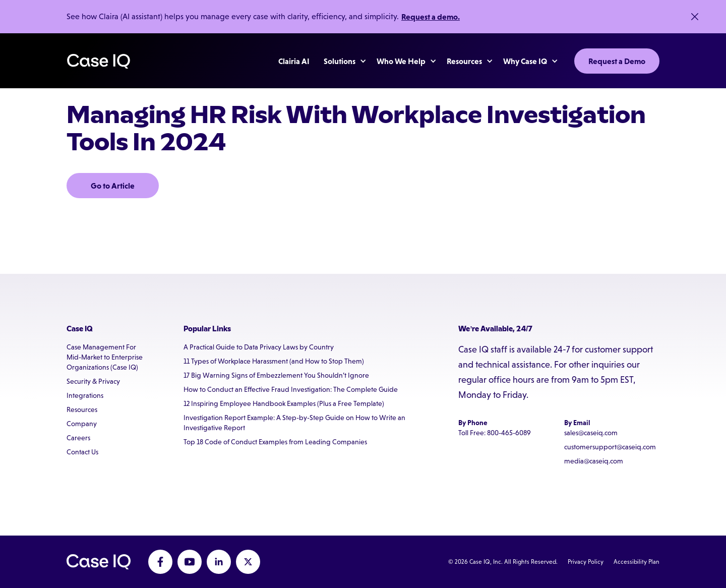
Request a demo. (431, 17)
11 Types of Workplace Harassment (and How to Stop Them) (274, 361)
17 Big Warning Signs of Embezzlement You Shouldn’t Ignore (276, 375)
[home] (99, 61)
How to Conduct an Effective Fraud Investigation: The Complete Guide (291, 389)
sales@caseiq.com (591, 433)
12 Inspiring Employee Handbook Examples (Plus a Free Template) (284, 403)
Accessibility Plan (637, 562)
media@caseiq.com (594, 461)
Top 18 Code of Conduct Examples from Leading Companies (275, 442)
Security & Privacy (93, 381)
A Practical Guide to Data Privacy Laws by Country (259, 347)
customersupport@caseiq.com (610, 447)
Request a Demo (617, 61)
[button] (340, 61)
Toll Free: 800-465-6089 (495, 433)
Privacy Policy (586, 562)
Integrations (85, 395)
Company (82, 424)
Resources (82, 409)
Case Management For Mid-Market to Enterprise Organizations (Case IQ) (105, 357)
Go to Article (113, 186)
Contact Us (82, 452)
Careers (78, 438)
